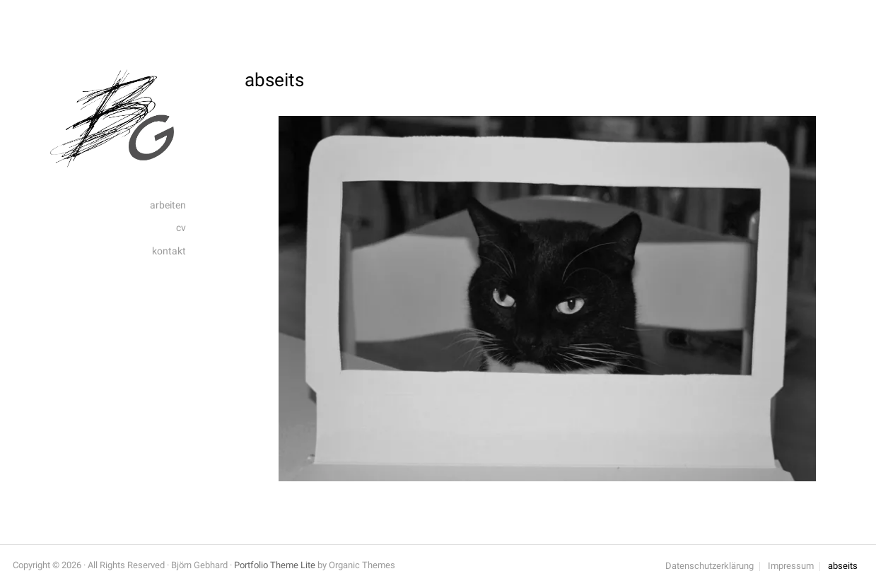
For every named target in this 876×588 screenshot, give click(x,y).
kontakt (169, 251)
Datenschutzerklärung (709, 566)
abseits (843, 566)
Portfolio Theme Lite (275, 565)
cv (181, 228)
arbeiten (168, 205)
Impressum (791, 566)
